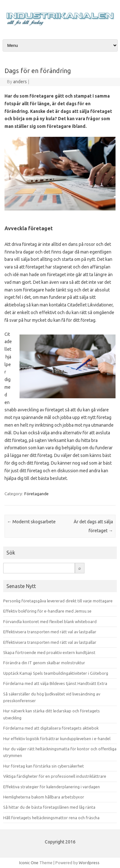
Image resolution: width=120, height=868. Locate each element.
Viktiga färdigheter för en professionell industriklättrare (55, 776)
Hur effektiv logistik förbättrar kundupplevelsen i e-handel (57, 739)
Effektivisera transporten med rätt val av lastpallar (50, 632)
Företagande (36, 494)
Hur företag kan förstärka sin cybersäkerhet (44, 766)
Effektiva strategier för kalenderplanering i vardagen (52, 787)
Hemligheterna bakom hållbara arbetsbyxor (44, 797)
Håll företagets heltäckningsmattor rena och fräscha (51, 818)
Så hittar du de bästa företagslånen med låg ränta (49, 807)
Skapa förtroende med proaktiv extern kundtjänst (49, 652)
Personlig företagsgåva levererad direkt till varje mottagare (58, 601)
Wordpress (89, 863)
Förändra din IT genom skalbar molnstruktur (44, 663)
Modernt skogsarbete (31, 522)
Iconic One (29, 863)
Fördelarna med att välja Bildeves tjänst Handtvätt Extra (55, 683)
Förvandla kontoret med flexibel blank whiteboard (50, 622)
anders (20, 82)
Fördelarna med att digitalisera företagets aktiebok (51, 728)
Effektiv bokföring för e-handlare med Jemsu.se (47, 611)
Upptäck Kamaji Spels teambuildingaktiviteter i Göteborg (56, 673)
